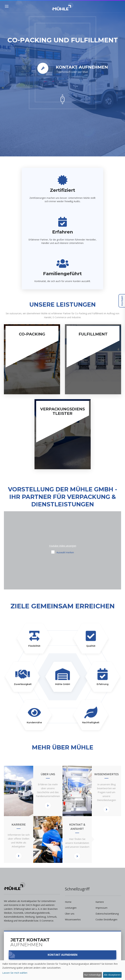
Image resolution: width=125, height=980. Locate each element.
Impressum (101, 908)
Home (68, 902)
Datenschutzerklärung (107, 914)
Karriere (100, 902)
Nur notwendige (92, 975)
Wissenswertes (73, 919)
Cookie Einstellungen (106, 919)
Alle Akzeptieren (112, 975)
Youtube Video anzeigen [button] (63, 546)
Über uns (70, 914)
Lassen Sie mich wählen (15, 973)
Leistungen (71, 908)
